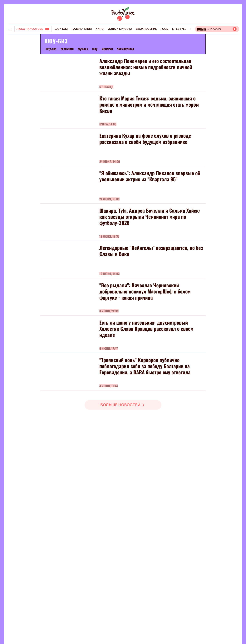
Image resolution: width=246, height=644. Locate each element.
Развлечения (82, 29)
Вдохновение (146, 29)
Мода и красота (120, 29)
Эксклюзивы (125, 49)
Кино (100, 29)
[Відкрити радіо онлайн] (217, 29)
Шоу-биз (61, 29)
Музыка (83, 49)
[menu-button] (10, 29)
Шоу (95, 49)
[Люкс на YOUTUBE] (33, 29)
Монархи (107, 49)
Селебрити (67, 49)
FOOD (165, 29)
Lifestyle (179, 29)
